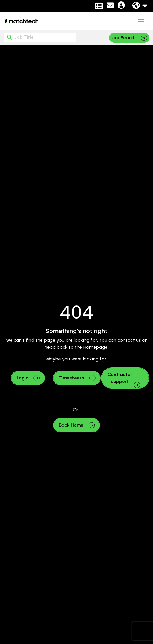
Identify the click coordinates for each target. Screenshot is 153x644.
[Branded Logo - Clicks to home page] (22, 21)
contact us (129, 340)
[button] (28, 378)
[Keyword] (40, 37)
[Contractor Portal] (99, 6)
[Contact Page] (110, 6)
